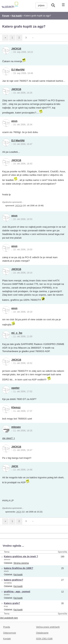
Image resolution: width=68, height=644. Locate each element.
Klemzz (16, 407)
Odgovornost (10, 633)
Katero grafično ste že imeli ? (21, 556)
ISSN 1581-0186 (44, 639)
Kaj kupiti (18, 575)
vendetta (8, 583)
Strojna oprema (21, 563)
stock (6, 571)
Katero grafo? (12, 603)
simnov (7, 559)
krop (6, 606)
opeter (16, 388)
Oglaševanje (42, 633)
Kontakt (7, 639)
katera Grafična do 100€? (19, 568)
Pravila (7, 627)
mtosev (16, 427)
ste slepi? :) (8, 438)
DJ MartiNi (18, 70)
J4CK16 (16, 49)
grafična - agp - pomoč (17, 591)
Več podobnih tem (9, 618)
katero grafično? (14, 580)
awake (7, 594)
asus (15, 121)
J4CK (15, 466)
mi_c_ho (17, 333)
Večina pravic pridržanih (48, 627)
